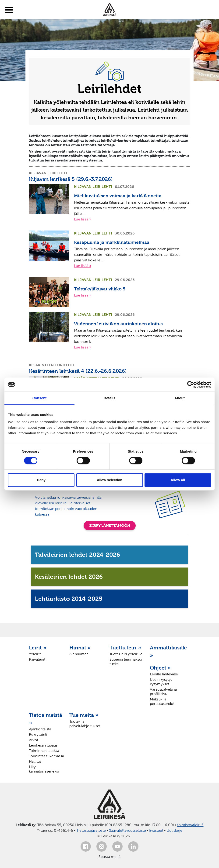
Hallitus (35, 761)
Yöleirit (35, 654)
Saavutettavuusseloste (127, 830)
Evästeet (156, 830)
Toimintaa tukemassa (46, 756)
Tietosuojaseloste (91, 830)
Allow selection (109, 480)
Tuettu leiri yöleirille (126, 654)
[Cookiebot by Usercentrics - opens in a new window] (191, 385)
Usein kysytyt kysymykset (161, 682)
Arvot (34, 740)
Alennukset (79, 654)
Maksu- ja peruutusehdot (162, 701)
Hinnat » (80, 648)
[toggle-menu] (9, 10)
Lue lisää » (83, 219)
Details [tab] (109, 398)
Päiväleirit (37, 659)
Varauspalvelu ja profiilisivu (163, 692)
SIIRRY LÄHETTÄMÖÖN (110, 526)
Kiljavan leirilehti (48, 173)
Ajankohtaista (40, 729)
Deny (41, 480)
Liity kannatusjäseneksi (44, 769)
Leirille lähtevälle (164, 674)
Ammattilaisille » (168, 651)
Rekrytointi (38, 734)
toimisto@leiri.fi (190, 825)
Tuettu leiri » (125, 648)
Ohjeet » (160, 668)
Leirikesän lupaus (43, 745)
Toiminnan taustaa (44, 751)
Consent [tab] (40, 398)
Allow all (178, 480)
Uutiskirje (174, 830)
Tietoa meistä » (46, 719)
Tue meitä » (84, 715)
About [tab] (180, 398)
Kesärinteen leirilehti (52, 365)
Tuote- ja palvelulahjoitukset (85, 724)
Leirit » (38, 648)
